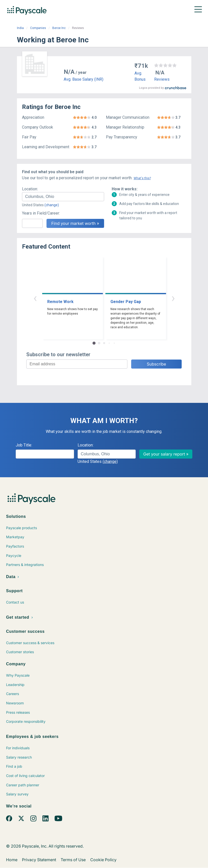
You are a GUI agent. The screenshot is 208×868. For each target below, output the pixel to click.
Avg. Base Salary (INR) (84, 79)
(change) (52, 205)
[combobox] (63, 197)
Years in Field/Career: (41, 213)
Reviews (162, 79)
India (20, 28)
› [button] (173, 298)
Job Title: (24, 445)
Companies (38, 28)
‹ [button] (35, 298)
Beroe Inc (59, 28)
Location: (30, 189)
